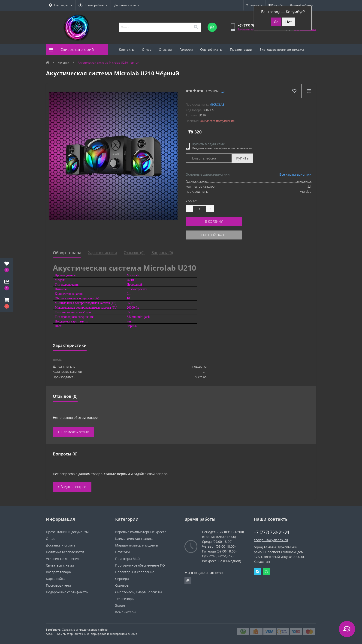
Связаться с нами (60, 565)
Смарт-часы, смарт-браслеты (139, 592)
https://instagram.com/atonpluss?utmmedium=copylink (188, 581)
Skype (257, 572)
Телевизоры (125, 599)
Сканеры (122, 585)
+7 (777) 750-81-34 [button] (271, 532)
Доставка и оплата (127, 5)
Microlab (217, 104)
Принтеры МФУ (128, 559)
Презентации (241, 49)
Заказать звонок (249, 29)
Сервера (122, 579)
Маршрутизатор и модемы (137, 545)
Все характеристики (295, 174)
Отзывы (165, 49)
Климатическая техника (134, 539)
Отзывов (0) (134, 253)
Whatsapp (266, 572)
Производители (58, 585)
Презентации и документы (67, 532)
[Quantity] (199, 209)
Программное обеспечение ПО (140, 565)
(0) (223, 91)
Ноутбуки (122, 552)
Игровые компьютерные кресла (141, 532)
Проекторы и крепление (135, 572)
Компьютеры (126, 612)
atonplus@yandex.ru (271, 540)
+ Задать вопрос (72, 487)
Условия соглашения (63, 559)
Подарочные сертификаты (67, 592)
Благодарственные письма (282, 49)
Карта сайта (56, 579)
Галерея (186, 49)
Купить (242, 158)
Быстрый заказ (214, 235)
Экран (120, 605)
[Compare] (309, 91)
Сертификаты (211, 49)
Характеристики (103, 253)
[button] (7, 303)
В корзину (214, 221)
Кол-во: (191, 201)
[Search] (196, 27)
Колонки (63, 63)
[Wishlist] (294, 91)
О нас (147, 49)
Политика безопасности (65, 552)
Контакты (127, 49)
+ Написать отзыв (73, 432)
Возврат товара (58, 572)
